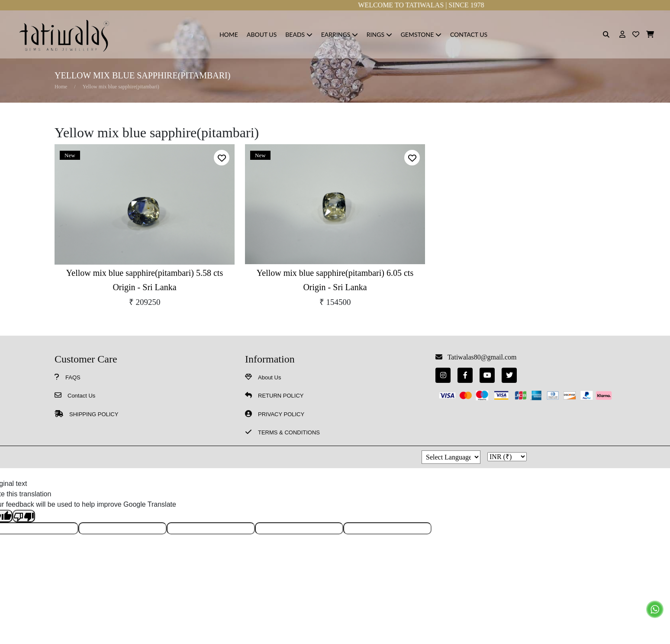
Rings (379, 34)
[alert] (222, 158)
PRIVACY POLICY (281, 414)
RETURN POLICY (281, 396)
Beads (299, 34)
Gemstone (421, 34)
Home (61, 87)
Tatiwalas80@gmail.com (480, 357)
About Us (262, 34)
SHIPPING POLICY (94, 414)
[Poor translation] (24, 516)
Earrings (340, 34)
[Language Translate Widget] (451, 457)
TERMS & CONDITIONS (289, 432)
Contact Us (469, 34)
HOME (229, 34)
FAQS (73, 377)
